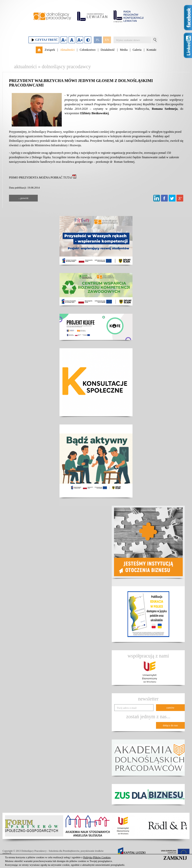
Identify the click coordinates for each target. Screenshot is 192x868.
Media (124, 50)
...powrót (23, 198)
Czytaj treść (44, 40)
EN (107, 40)
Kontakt (151, 50)
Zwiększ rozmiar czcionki (80, 40)
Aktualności (67, 50)
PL (98, 40)
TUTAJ (70, 177)
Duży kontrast (88, 40)
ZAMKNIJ (175, 858)
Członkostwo (88, 50)
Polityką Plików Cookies (97, 857)
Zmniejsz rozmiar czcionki (64, 40)
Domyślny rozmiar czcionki (72, 40)
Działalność (108, 50)
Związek (50, 50)
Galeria (137, 50)
